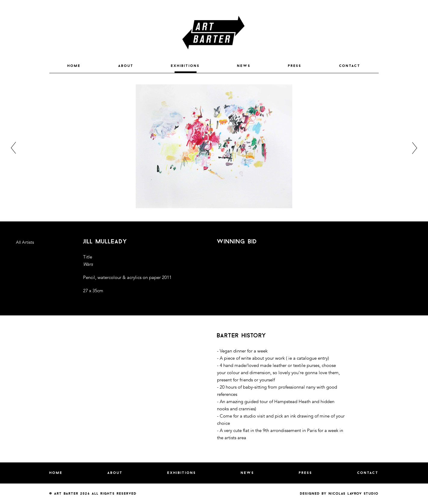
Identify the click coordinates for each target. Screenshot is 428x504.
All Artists (25, 242)
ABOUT (126, 66)
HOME (74, 66)
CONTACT (350, 66)
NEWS (244, 66)
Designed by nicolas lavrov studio (339, 494)
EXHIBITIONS (185, 66)
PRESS (295, 66)
